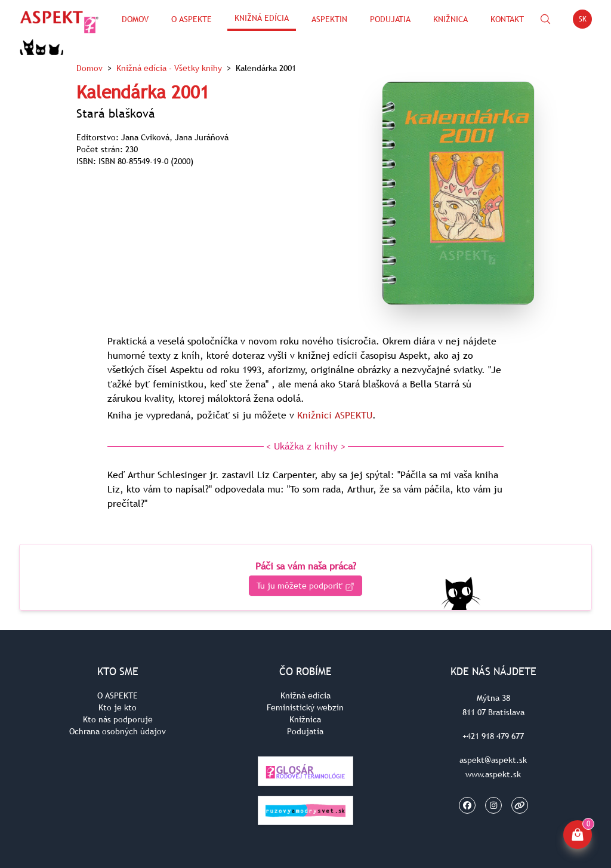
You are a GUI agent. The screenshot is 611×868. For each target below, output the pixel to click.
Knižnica (450, 19)
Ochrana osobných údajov (118, 731)
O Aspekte (192, 19)
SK (586, 21)
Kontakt (507, 19)
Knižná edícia (262, 18)
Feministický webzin (305, 707)
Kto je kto (118, 707)
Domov (135, 19)
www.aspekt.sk (493, 774)
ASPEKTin (329, 19)
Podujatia (390, 19)
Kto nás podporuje (118, 719)
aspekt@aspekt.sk (493, 760)
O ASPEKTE (118, 695)
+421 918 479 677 (493, 736)
